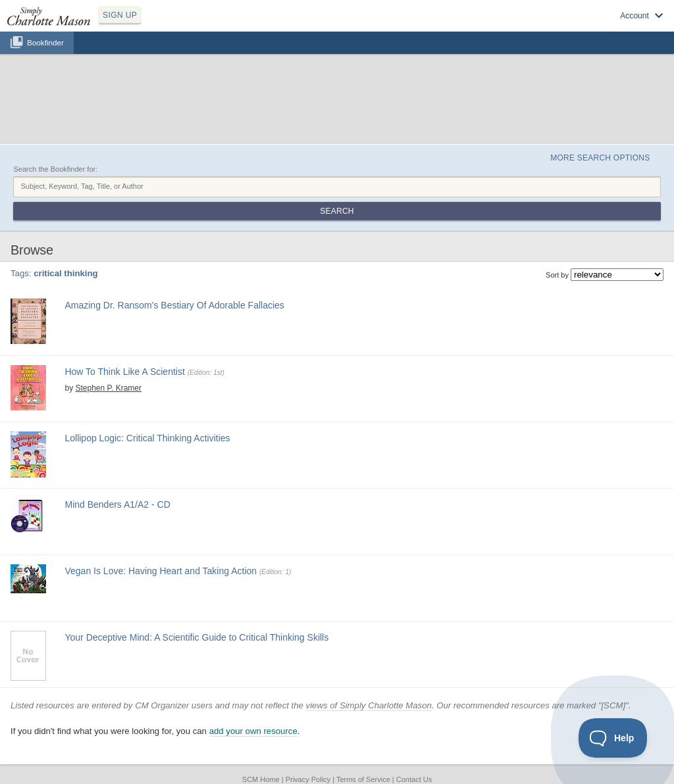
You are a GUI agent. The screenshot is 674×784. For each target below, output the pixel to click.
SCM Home (261, 779)
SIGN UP (120, 15)
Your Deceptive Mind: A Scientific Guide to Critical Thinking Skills (196, 637)
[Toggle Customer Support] (613, 738)
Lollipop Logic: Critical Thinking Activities (147, 438)
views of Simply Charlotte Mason (369, 705)
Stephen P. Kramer (108, 388)
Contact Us (414, 779)
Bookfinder (45, 42)
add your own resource (253, 731)
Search (337, 211)
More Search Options (600, 158)
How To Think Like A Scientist (124, 372)
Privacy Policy (308, 779)
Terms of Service (363, 779)
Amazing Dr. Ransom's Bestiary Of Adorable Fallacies (174, 305)
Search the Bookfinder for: (55, 169)
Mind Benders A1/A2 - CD (117, 504)
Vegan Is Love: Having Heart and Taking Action (161, 571)
